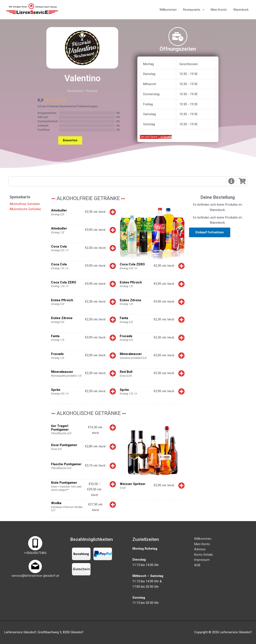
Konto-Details (204, 555)
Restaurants (194, 10)
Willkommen (168, 10)
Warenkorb (241, 10)
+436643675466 (35, 553)
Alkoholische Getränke (25, 210)
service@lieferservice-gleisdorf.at (35, 576)
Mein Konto (219, 10)
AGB (197, 565)
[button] (231, 182)
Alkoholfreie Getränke (25, 205)
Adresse (200, 549)
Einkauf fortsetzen (210, 233)
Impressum (202, 560)
